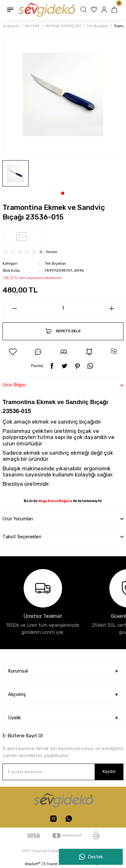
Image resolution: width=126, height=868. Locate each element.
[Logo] (46, 9)
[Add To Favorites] (13, 352)
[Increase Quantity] (112, 309)
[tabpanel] (16, 173)
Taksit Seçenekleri (22, 537)
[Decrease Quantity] (14, 309)
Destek (91, 857)
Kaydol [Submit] (109, 771)
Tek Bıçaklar (55, 264)
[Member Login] (105, 10)
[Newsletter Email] (63, 772)
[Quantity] (63, 308)
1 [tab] (63, 193)
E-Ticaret (51, 864)
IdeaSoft (33, 864)
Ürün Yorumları (18, 519)
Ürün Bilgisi (14, 385)
